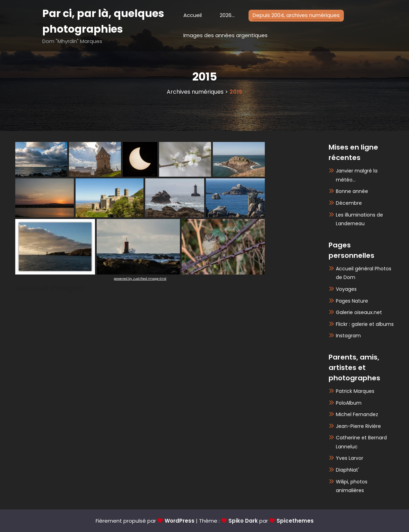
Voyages (346, 289)
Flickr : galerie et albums (365, 324)
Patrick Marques (355, 391)
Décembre (349, 203)
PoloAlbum (349, 403)
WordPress (180, 521)
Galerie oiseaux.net (359, 312)
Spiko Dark (243, 521)
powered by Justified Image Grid (140, 279)
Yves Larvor (350, 458)
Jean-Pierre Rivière (358, 426)
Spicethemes (295, 521)
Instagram (348, 336)
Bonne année (352, 191)
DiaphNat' (347, 470)
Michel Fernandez (357, 414)
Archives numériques (195, 92)
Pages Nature (352, 301)
